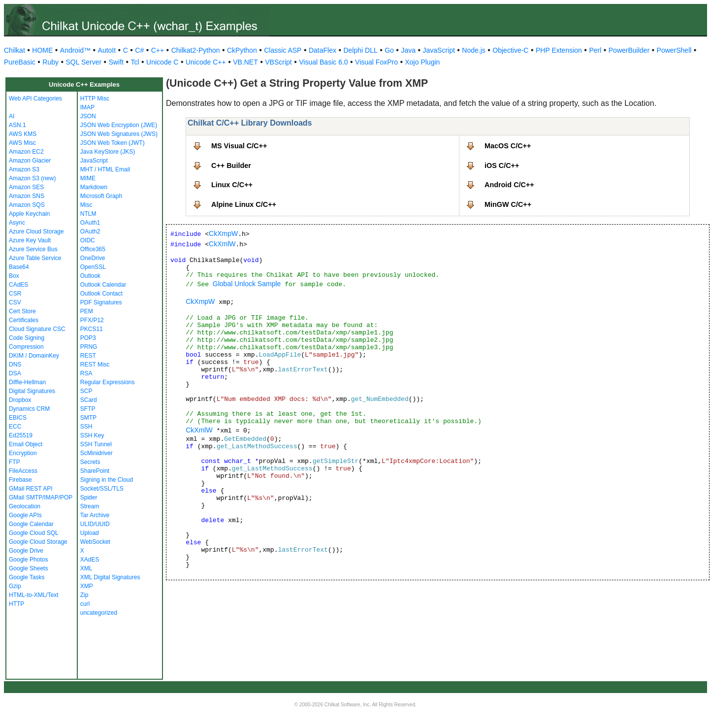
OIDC (88, 240)
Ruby (50, 62)
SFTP (88, 409)
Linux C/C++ (232, 185)
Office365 (93, 249)
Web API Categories (35, 99)
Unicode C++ (206, 62)
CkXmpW (223, 233)
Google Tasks (27, 577)
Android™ (75, 50)
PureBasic (20, 62)
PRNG (89, 347)
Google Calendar (31, 524)
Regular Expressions (108, 382)
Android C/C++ (509, 185)
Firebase (20, 480)
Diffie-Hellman (27, 382)
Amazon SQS (27, 205)
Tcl (135, 62)
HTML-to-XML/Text (34, 595)
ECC (15, 427)
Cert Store (22, 311)
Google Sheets (28, 568)
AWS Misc (22, 143)
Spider (89, 497)
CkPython (242, 50)
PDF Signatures (101, 302)
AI (12, 116)
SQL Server (84, 62)
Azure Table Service (35, 258)
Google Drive (26, 551)
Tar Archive (95, 515)
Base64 (19, 267)
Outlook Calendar (103, 285)
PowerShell (674, 50)
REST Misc (95, 364)
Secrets (90, 462)
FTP (15, 462)
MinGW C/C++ (508, 204)
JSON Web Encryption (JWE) (119, 125)
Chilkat (15, 50)
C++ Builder (231, 165)
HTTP (16, 604)
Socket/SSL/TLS (102, 489)
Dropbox (20, 400)
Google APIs (25, 515)
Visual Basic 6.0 (323, 62)
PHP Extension (559, 50)
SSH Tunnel (96, 444)
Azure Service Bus (33, 249)
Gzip (15, 586)
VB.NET (245, 62)
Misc (86, 205)
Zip (84, 595)
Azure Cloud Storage (36, 232)
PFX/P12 (92, 320)
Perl (595, 50)
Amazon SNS (27, 196)
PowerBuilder (629, 50)
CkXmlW (222, 244)
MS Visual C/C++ (239, 146)
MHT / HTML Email (105, 169)
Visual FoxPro (376, 62)
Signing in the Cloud (107, 480)
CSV (15, 302)
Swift (116, 62)
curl (85, 604)
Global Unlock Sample (247, 284)
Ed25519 (21, 435)
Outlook (90, 276)
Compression (26, 347)
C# (139, 50)
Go (389, 50)
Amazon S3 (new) (32, 178)
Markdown (94, 187)
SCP (86, 391)
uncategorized (99, 613)
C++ (158, 50)
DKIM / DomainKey (34, 356)
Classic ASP (283, 50)
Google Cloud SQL (34, 533)
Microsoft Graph (101, 196)
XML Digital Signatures (110, 577)
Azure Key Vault (30, 240)
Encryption (23, 453)
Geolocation (25, 506)
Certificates (24, 320)
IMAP (87, 107)
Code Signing (27, 338)
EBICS (18, 418)
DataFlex (323, 50)
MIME (88, 178)
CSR (15, 294)
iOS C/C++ (502, 165)
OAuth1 (90, 223)
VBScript (278, 62)
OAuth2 (90, 232)
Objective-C (510, 50)
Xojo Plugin (423, 62)
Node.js (473, 50)
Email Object (26, 444)
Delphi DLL (360, 50)
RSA (86, 373)
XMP (87, 586)
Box (14, 276)
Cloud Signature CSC (37, 329)
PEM (87, 311)
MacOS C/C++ (508, 146)
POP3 (88, 338)
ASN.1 (17, 125)
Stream (90, 506)
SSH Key (92, 435)
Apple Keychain (29, 214)
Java (408, 50)
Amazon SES (26, 187)
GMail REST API (31, 489)
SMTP (88, 418)
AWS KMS (23, 134)
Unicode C (162, 62)
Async (17, 223)
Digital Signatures (32, 391)
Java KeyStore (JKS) (108, 152)
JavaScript (439, 50)
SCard (89, 400)
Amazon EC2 (26, 152)
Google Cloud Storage (38, 542)
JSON (88, 116)
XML (86, 568)
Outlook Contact (101, 294)
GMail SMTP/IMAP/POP (41, 497)
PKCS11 (92, 329)
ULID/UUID (95, 524)
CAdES (18, 285)
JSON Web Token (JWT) (113, 143)
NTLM (88, 214)
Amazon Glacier (30, 161)
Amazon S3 (24, 169)
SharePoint (95, 471)
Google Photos (28, 560)
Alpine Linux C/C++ (244, 204)
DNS (15, 364)
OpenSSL (93, 267)
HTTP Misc (95, 99)
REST (88, 356)
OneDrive (93, 258)
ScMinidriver (97, 453)
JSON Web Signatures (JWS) (119, 134)
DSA (15, 373)
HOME (42, 50)
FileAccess (23, 471)
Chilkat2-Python (196, 50)
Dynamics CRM (29, 409)
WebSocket (95, 542)
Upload (90, 533)
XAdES (90, 560)
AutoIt (107, 50)
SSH (86, 427)
